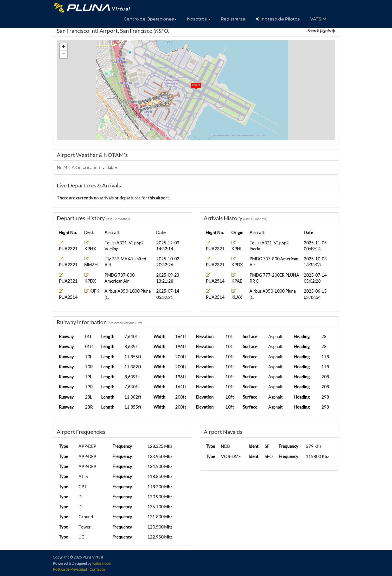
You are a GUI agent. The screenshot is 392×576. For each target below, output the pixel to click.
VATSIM (318, 19)
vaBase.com (102, 563)
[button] (150, 19)
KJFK (92, 291)
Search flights (321, 31)
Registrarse (233, 19)
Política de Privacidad (70, 569)
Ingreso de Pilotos (278, 19)
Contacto (97, 569)
